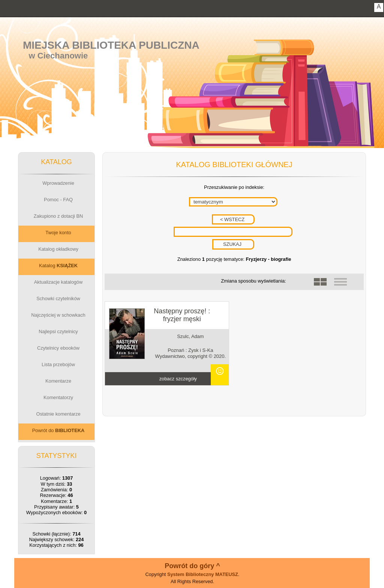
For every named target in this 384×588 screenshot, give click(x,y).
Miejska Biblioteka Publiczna (111, 45)
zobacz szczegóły (178, 379)
